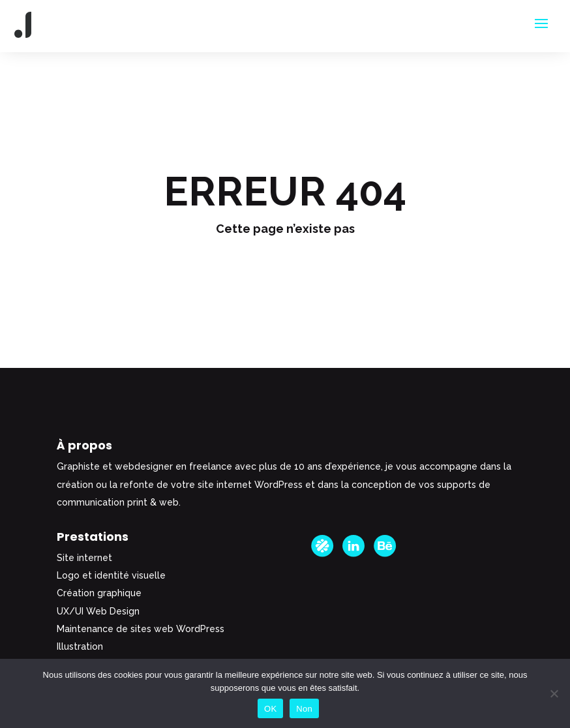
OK (270, 709)
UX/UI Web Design (98, 611)
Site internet (84, 558)
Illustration (80, 646)
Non (304, 709)
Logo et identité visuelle (111, 575)
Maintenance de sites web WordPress (141, 629)
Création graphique (99, 593)
